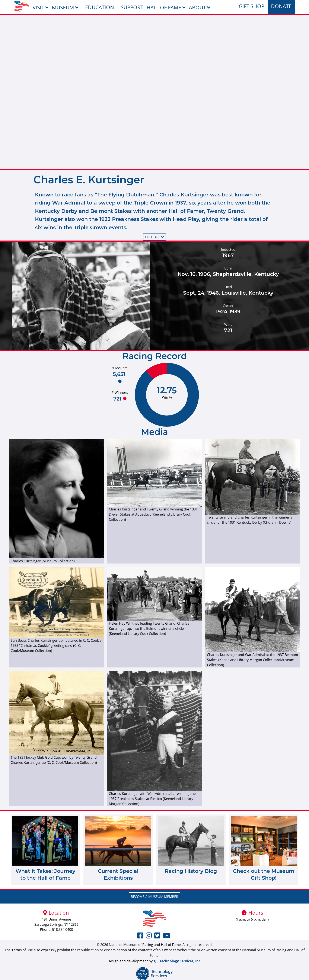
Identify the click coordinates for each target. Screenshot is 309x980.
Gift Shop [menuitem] (251, 6)
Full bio (154, 237)
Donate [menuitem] (281, 6)
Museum (63, 7)
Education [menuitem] (100, 7)
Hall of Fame (164, 7)
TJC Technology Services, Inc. (177, 961)
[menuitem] (22, 6)
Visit (38, 7)
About (197, 7)
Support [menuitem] (132, 7)
